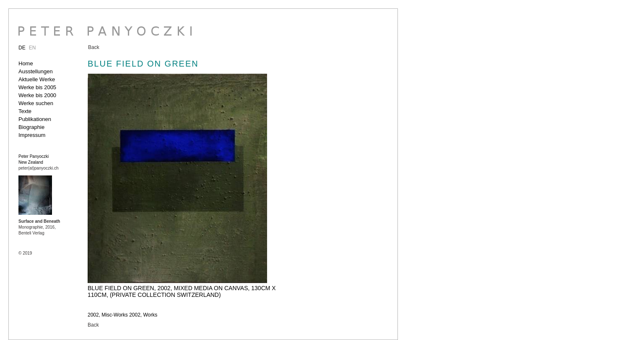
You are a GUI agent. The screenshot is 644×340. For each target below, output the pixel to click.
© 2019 (25, 253)
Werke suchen (36, 103)
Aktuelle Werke (37, 79)
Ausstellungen (36, 71)
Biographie (31, 127)
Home (26, 63)
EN (32, 48)
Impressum (32, 135)
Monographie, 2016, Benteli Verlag (39, 227)
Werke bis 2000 (37, 95)
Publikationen (35, 119)
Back (94, 47)
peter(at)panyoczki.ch (39, 168)
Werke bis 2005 (37, 87)
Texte (25, 111)
